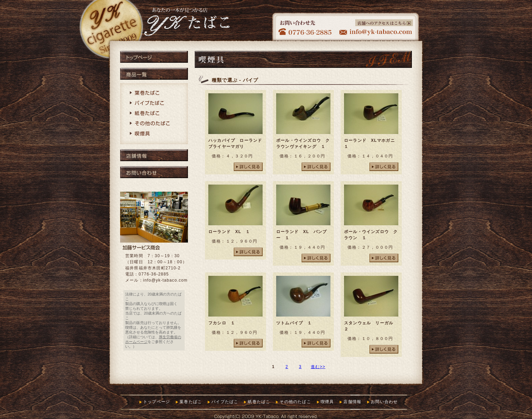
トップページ (154, 57)
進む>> (318, 367)
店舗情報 (154, 155)
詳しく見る (248, 167)
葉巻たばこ (154, 93)
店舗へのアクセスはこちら (384, 23)
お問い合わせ (154, 172)
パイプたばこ (154, 103)
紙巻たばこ (154, 114)
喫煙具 (154, 134)
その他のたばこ (154, 124)
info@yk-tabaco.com (165, 280)
